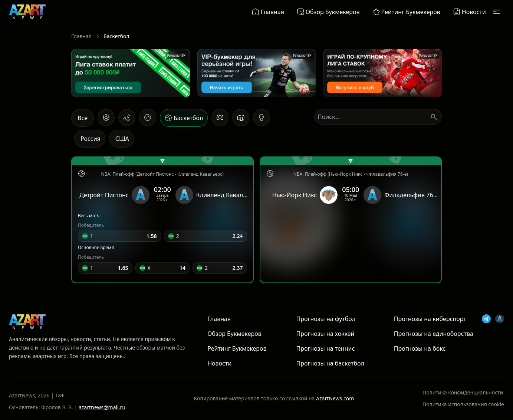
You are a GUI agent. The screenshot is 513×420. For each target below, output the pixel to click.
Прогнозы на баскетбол (330, 363)
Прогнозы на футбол (326, 319)
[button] (119, 236)
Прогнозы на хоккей (325, 334)
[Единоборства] (241, 118)
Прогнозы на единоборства (434, 334)
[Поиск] (434, 117)
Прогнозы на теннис (325, 348)
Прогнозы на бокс (420, 348)
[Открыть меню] (497, 12)
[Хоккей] (127, 118)
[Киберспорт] (220, 118)
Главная (81, 36)
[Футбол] (106, 118)
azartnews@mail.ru (102, 407)
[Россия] (90, 139)
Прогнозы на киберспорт (430, 319)
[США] (121, 139)
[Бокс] (262, 118)
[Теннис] (148, 118)
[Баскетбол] (184, 118)
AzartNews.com (335, 398)
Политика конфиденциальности (463, 392)
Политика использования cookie (463, 404)
